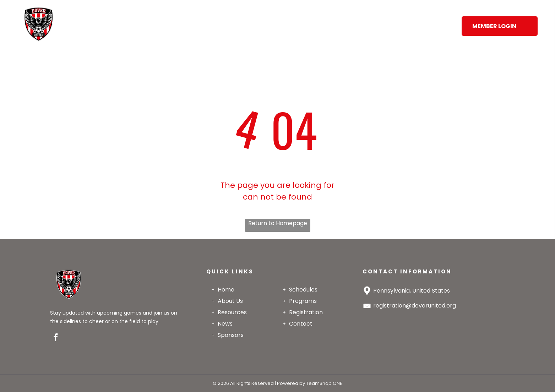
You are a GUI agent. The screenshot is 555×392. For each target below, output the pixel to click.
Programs (303, 301)
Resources (232, 312)
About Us (230, 301)
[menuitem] (119, 16)
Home (226, 290)
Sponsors (231, 335)
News (225, 324)
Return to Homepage (278, 223)
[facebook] (56, 338)
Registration (306, 312)
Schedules (303, 290)
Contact (301, 324)
